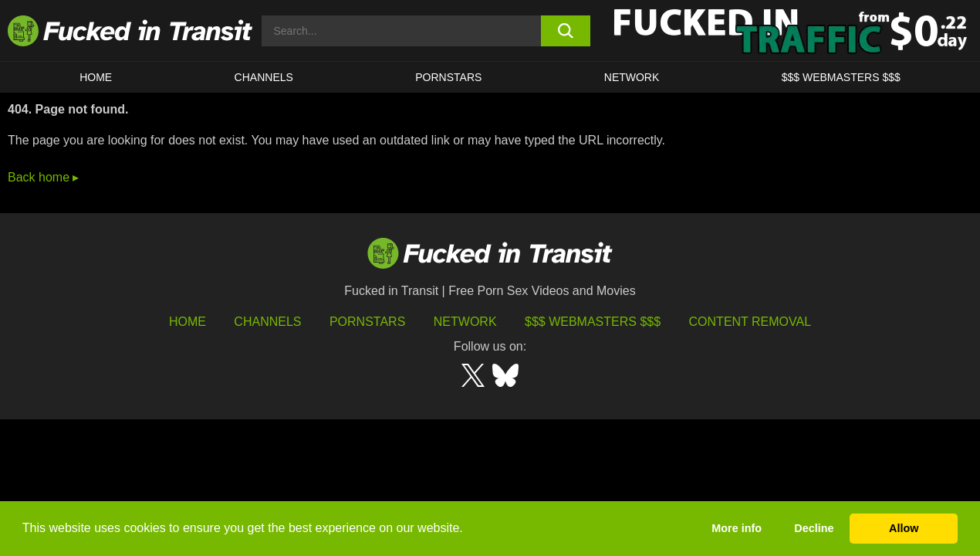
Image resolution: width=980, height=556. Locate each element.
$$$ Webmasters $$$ (593, 322)
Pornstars (448, 77)
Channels (267, 322)
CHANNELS (264, 77)
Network (632, 77)
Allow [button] (904, 528)
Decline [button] (814, 528)
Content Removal (750, 322)
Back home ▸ (43, 177)
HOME (96, 77)
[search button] (566, 31)
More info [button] (737, 528)
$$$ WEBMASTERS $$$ (841, 77)
